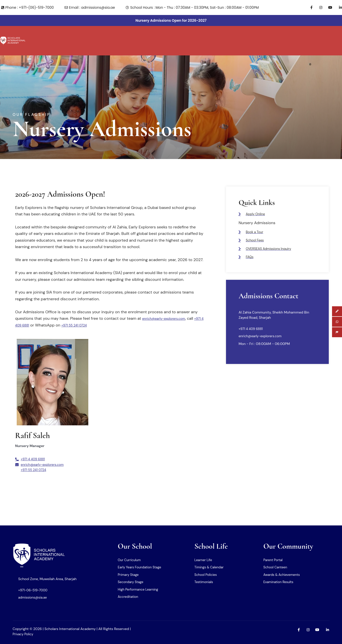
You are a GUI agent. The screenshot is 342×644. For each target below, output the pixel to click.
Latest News (293, 35)
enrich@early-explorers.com (169, 307)
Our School (47, 35)
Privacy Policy (24, 634)
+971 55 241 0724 (93, 314)
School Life (138, 35)
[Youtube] (329, 7)
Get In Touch (262, 35)
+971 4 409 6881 (30, 314)
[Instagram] (319, 7)
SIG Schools (323, 35)
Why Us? (71, 35)
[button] (47, 35)
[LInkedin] (338, 7)
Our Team (166, 35)
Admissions (232, 35)
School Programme (103, 35)
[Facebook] (309, 7)
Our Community (198, 35)
